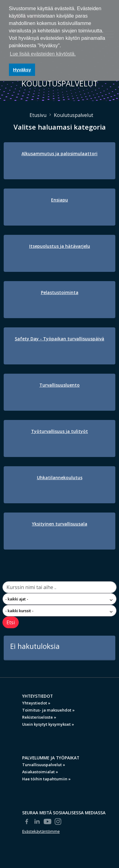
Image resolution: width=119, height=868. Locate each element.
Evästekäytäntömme (41, 831)
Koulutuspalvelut (73, 115)
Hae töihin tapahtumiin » (46, 779)
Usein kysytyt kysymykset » (48, 724)
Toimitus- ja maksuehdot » (48, 710)
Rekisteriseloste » (39, 717)
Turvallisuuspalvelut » (44, 765)
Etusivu (38, 115)
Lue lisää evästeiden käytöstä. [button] (43, 54)
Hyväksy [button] (22, 70)
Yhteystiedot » (36, 703)
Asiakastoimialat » (40, 772)
